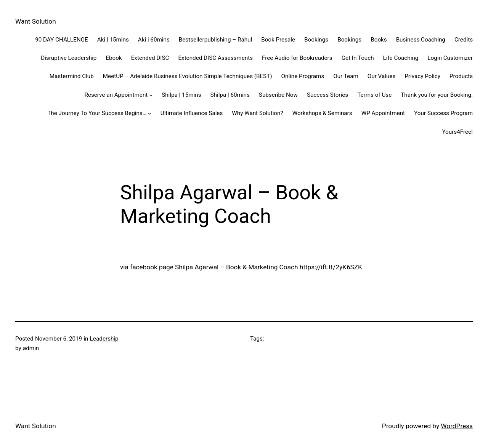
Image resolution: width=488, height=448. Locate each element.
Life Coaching (401, 58)
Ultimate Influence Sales (192, 113)
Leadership (104, 339)
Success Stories (327, 95)
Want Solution (36, 21)
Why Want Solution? (257, 113)
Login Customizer (450, 58)
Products (461, 76)
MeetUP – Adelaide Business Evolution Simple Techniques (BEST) (188, 76)
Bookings (316, 40)
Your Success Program (443, 113)
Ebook (114, 58)
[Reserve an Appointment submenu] (151, 95)
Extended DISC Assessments (215, 58)
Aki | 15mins (113, 40)
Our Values (381, 76)
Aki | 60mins (154, 40)
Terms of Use (374, 95)
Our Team (346, 76)
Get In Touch (358, 58)
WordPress (457, 426)
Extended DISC (150, 58)
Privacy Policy (422, 76)
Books (379, 40)
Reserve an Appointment (116, 95)
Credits (464, 40)
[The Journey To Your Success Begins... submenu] (150, 113)
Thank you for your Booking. (437, 95)
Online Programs (303, 76)
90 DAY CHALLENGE (62, 40)
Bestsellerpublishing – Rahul (215, 40)
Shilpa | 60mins (230, 95)
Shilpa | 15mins (181, 95)
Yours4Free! (457, 132)
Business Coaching (421, 40)
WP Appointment (383, 113)
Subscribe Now (278, 95)
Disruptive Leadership (69, 58)
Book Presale (278, 40)
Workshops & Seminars (322, 113)
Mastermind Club (72, 76)
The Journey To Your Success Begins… (97, 113)
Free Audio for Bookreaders (297, 58)
